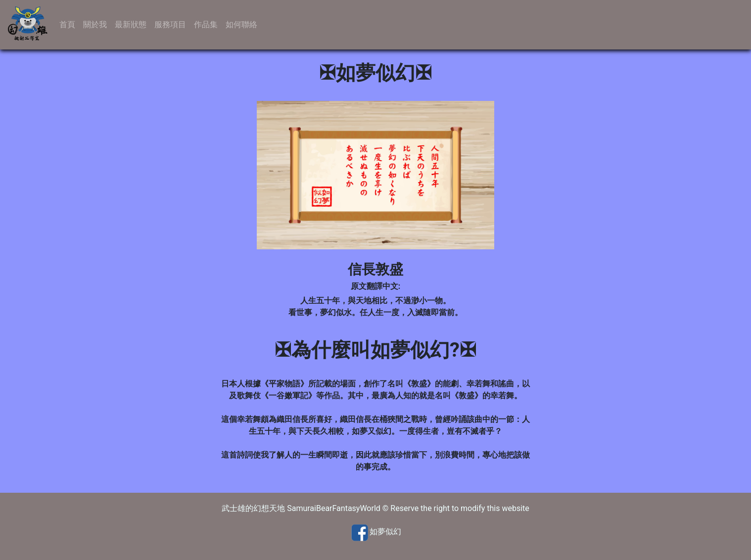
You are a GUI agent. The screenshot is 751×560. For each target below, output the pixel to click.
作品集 (206, 24)
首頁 (67, 24)
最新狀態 (131, 24)
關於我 (95, 24)
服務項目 (170, 24)
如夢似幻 (385, 532)
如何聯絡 (241, 24)
